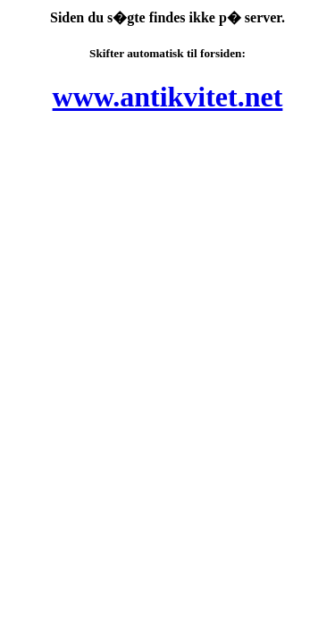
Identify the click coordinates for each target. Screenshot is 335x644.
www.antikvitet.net (168, 97)
